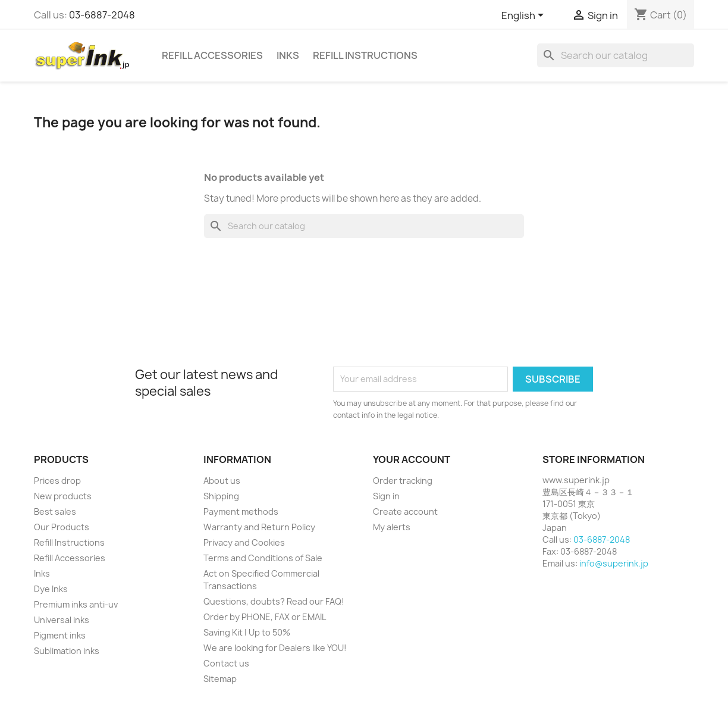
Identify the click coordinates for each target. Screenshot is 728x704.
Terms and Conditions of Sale (263, 558)
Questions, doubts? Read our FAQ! (274, 601)
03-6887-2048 (102, 15)
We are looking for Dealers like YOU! (275, 648)
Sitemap (220, 679)
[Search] (616, 55)
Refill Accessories (212, 55)
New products (63, 496)
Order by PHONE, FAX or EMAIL (265, 617)
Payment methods (241, 511)
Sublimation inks (67, 651)
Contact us (226, 663)
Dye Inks (51, 589)
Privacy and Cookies (244, 542)
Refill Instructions (365, 55)
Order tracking (403, 481)
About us (222, 481)
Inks (288, 55)
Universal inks (62, 620)
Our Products (62, 527)
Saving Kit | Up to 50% (247, 632)
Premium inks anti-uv (76, 604)
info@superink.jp (614, 563)
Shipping (221, 496)
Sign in (386, 496)
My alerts (392, 527)
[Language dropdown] (525, 16)
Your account (412, 459)
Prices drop (57, 481)
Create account (405, 511)
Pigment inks (60, 635)
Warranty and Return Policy (259, 527)
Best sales (55, 511)
